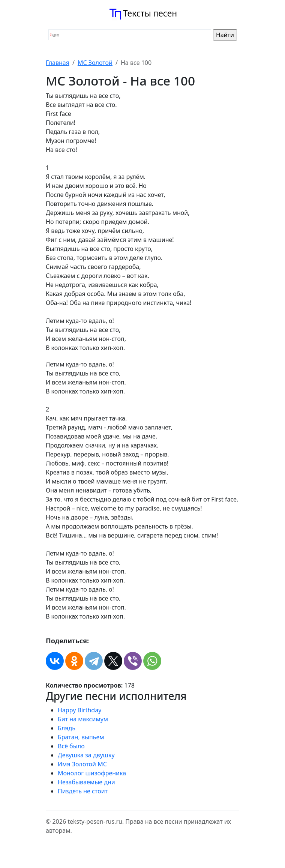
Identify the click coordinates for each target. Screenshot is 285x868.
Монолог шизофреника (92, 773)
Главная (58, 63)
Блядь (67, 728)
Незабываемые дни (86, 782)
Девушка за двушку (86, 755)
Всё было (71, 746)
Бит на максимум (83, 719)
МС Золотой (95, 63)
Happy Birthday (79, 710)
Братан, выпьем (81, 737)
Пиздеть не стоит (83, 791)
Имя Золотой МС (82, 764)
